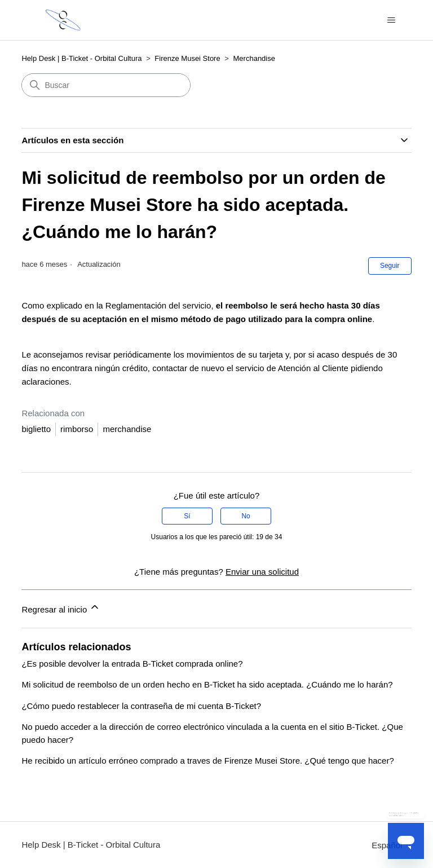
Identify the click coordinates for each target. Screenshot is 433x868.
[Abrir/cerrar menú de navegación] (392, 20)
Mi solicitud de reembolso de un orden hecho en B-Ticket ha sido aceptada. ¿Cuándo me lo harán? (207, 684)
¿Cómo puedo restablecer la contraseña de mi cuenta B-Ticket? (141, 706)
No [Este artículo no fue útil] (246, 516)
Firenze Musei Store (187, 58)
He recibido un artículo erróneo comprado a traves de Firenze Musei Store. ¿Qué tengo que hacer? (207, 761)
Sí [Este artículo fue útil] (187, 516)
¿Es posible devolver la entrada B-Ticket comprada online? (132, 664)
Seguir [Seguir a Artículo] (390, 266)
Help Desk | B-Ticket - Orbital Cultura (81, 58)
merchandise (127, 429)
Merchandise (254, 58)
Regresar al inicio (61, 608)
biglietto (36, 429)
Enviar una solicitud (262, 572)
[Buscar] (106, 85)
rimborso (77, 429)
